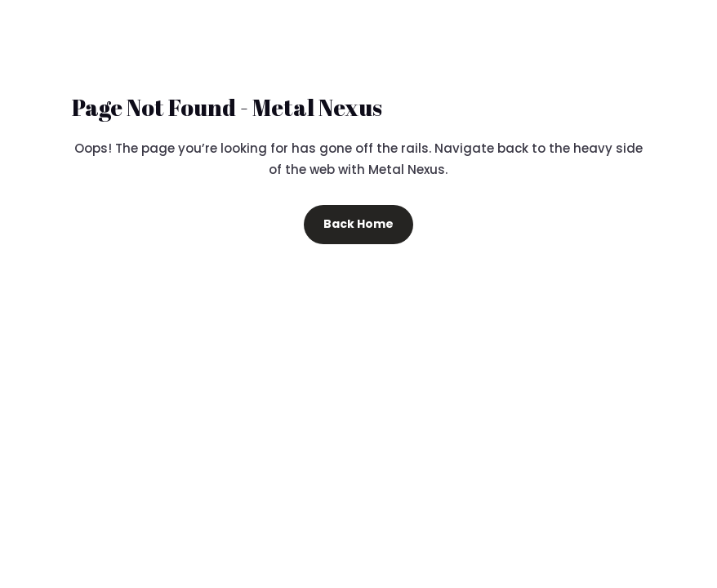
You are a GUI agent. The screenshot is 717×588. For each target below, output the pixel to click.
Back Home (358, 224)
